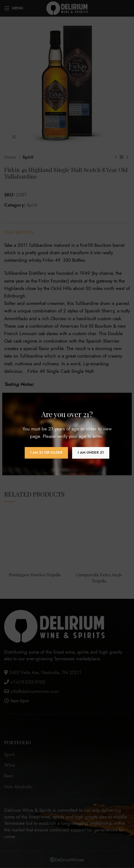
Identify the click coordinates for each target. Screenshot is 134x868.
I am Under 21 (91, 453)
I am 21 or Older (46, 453)
